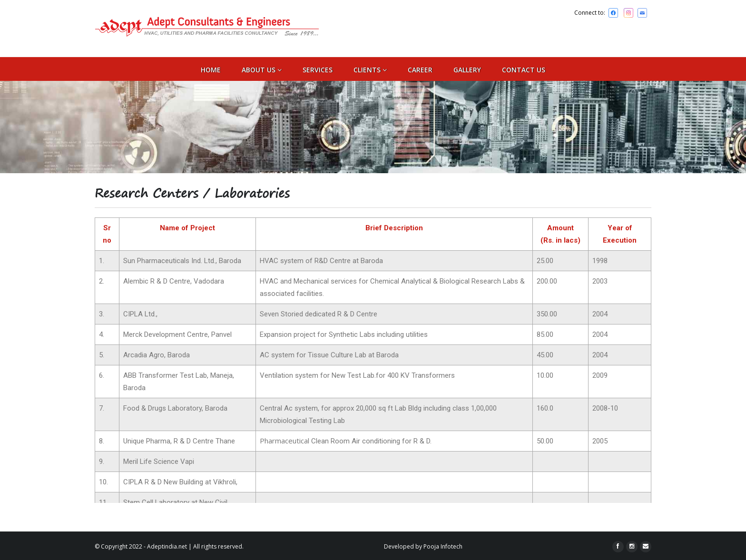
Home (211, 70)
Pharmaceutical (285, 441)
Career (420, 70)
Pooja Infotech (443, 546)
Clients (370, 70)
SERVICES (318, 70)
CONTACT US (524, 70)
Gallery (467, 70)
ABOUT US (262, 70)
